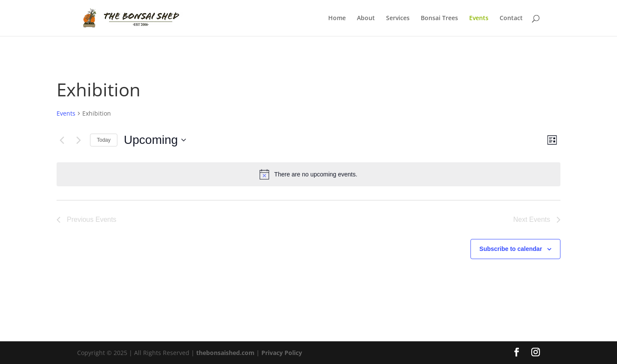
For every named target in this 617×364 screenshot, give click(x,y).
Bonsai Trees (439, 18)
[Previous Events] (62, 140)
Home (337, 18)
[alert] (308, 174)
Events (479, 18)
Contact (511, 18)
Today (104, 140)
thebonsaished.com (225, 353)
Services (398, 18)
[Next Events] (78, 140)
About (366, 18)
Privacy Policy (282, 353)
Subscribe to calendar (511, 249)
